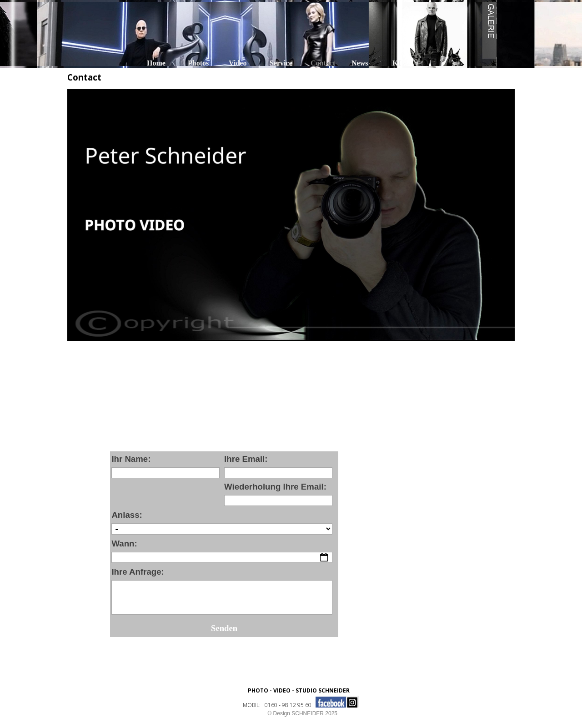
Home (156, 63)
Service (281, 63)
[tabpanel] (299, 697)
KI (397, 63)
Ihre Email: (246, 459)
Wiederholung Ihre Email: (275, 487)
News (360, 63)
